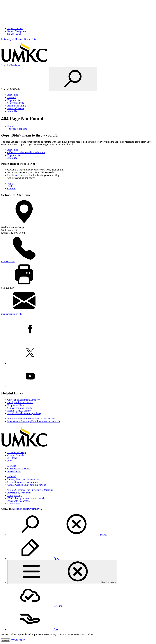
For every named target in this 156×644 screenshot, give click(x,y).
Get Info (11, 189)
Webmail (12, 476)
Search (57, 535)
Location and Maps (17, 452)
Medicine (11, 65)
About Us (12, 111)
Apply (10, 183)
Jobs (9, 461)
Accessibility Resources (19, 493)
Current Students (16, 103)
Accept (6, 640)
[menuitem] (81, 524)
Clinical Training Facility (20, 408)
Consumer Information (18, 469)
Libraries (12, 466)
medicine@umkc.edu (12, 314)
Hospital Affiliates (16, 405)
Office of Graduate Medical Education (26, 152)
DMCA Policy (26, 498)
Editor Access (14, 504)
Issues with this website (19, 501)
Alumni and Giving (17, 106)
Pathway (23, 479)
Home (10, 126)
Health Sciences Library (19, 411)
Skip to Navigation (17, 31)
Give (33, 629)
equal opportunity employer (28, 509)
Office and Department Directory (24, 400)
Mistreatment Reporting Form (34, 421)
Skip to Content (15, 28)
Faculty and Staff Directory (21, 402)
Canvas (22, 482)
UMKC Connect (27, 485)
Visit (10, 186)
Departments (14, 100)
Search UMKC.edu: (11, 89)
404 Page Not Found (17, 129)
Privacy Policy (14, 495)
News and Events (16, 108)
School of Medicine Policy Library (24, 413)
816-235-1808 (8, 262)
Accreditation (14, 471)
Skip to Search (14, 34)
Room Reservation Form (31, 419)
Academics (13, 95)
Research (12, 97)
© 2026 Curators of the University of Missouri (30, 490)
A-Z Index (20, 175)
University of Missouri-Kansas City (19, 39)
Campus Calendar (16, 455)
